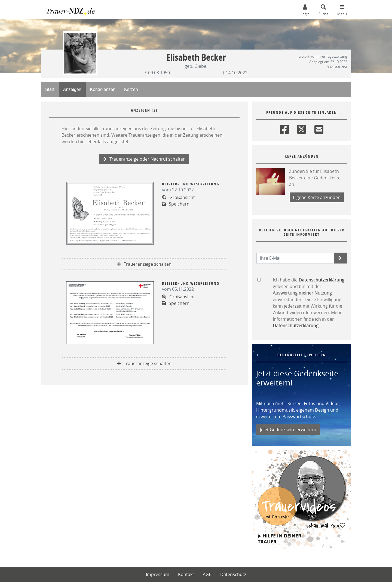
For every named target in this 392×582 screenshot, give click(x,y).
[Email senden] (295, 258)
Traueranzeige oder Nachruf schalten (144, 159)
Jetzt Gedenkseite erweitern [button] (288, 430)
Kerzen (131, 89)
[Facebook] (284, 128)
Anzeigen (72, 89)
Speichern (176, 204)
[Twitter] (301, 128)
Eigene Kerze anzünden (317, 197)
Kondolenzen (103, 89)
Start (50, 89)
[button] (340, 258)
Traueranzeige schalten (144, 264)
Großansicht (178, 197)
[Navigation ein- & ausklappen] (342, 9)
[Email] (319, 128)
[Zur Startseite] (82, 10)
